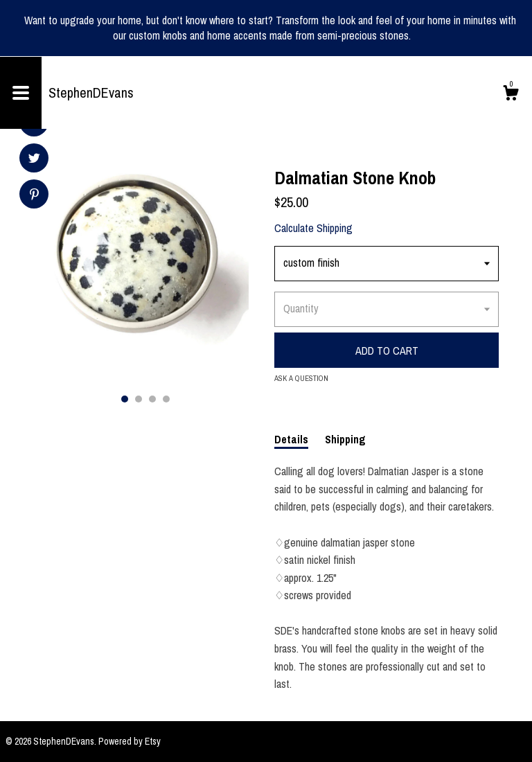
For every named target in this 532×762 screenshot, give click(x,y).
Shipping (345, 439)
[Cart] (511, 95)
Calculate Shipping (313, 228)
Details (291, 439)
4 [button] (166, 399)
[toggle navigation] (21, 93)
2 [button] (139, 399)
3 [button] (152, 399)
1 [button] (125, 399)
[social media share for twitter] (34, 160)
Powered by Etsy (130, 741)
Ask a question (301, 378)
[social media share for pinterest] (34, 196)
